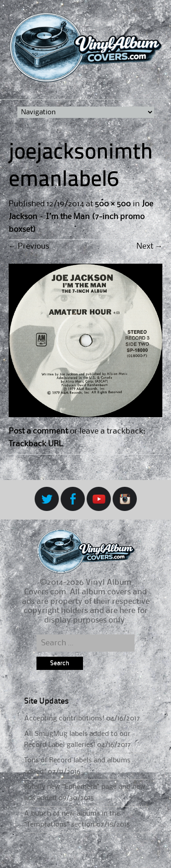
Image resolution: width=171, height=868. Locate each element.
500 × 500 (113, 204)
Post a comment (38, 431)
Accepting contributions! (64, 719)
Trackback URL (36, 444)
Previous (29, 246)
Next (149, 246)
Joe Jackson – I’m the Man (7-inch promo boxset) (81, 217)
